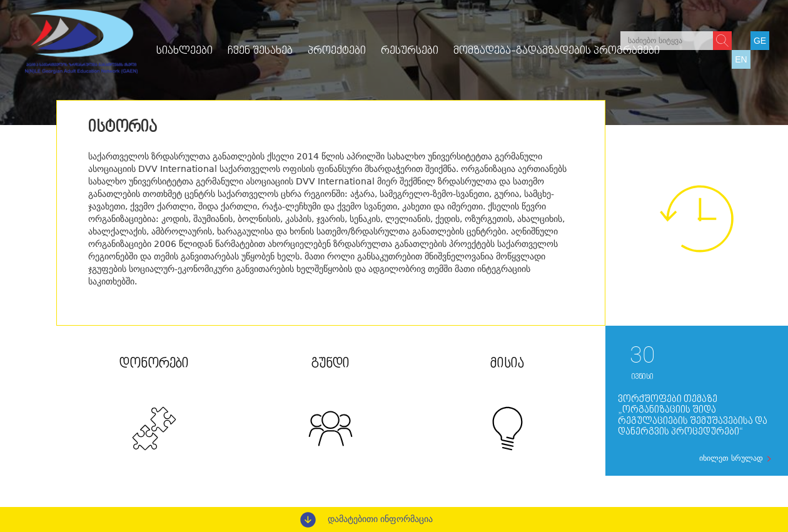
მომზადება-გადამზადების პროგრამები (557, 51)
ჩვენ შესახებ (260, 51)
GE (760, 41)
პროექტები (337, 51)
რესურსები (410, 51)
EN (741, 59)
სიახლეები (184, 51)
